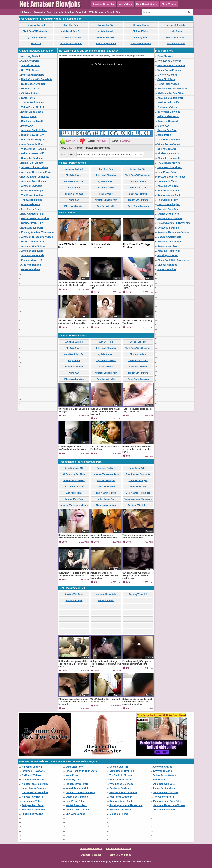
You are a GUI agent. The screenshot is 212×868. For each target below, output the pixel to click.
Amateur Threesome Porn (36, 172)
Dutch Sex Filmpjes (32, 191)
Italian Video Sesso (106, 37)
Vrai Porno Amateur (32, 195)
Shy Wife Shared (141, 25)
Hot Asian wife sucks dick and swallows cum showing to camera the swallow (137, 702)
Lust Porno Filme (31, 209)
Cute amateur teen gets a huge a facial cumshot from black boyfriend (105, 412)
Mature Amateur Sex (33, 242)
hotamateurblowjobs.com (74, 862)
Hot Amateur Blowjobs (91, 849)
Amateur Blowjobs (103, 4)
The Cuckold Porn (31, 200)
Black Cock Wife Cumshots (36, 31)
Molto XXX (36, 44)
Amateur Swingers (32, 186)
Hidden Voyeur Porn (106, 44)
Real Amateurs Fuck (33, 214)
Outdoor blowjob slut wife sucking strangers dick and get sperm (138, 285)
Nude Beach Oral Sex (71, 31)
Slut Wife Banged (31, 265)
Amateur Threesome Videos (37, 237)
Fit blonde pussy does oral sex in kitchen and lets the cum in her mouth (73, 702)
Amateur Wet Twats (32, 251)
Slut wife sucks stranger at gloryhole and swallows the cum (104, 285)
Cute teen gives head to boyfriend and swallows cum (72, 448)
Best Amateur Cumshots (35, 177)
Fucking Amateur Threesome (38, 232)
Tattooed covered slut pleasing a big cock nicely (137, 410)
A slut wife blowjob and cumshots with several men (104, 536)
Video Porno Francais (34, 149)
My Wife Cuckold (106, 31)
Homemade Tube (31, 204)
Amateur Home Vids (33, 255)
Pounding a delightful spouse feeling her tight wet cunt (137, 663)
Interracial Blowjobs (176, 25)
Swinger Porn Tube (32, 223)
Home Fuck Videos (32, 163)
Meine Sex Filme (31, 269)
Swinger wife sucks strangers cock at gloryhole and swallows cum (106, 664)
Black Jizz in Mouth (176, 37)
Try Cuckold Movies (36, 37)
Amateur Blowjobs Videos (97, 148)
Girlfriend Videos (141, 31)
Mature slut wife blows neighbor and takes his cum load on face (104, 575)
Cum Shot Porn (71, 25)
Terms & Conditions (120, 855)
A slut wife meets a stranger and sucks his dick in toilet (72, 284)
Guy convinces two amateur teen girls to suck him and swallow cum (136, 575)
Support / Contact (91, 855)
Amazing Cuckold (36, 25)
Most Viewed (169, 4)
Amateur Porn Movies (34, 181)
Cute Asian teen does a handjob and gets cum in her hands (74, 574)
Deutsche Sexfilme (32, 158)
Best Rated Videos (147, 4)
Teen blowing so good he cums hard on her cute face (138, 536)
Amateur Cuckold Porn (71, 44)
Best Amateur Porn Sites (35, 218)
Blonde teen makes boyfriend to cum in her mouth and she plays (137, 449)
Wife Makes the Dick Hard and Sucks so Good (105, 700)
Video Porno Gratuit (71, 37)
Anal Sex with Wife (176, 44)
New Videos (125, 4)
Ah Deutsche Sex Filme (35, 167)
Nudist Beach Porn (32, 228)
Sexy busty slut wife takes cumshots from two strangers (105, 322)
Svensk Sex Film (106, 25)
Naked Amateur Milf (32, 153)
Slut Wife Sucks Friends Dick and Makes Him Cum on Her (73, 322)
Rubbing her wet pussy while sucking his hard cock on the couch (73, 664)
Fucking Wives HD (32, 260)
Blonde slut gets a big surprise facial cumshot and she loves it (74, 536)
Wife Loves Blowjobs (141, 44)
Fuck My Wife (141, 37)
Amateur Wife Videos (33, 246)
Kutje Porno (176, 31)
